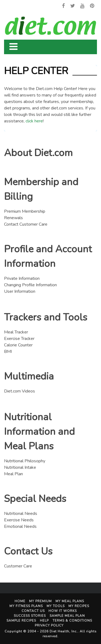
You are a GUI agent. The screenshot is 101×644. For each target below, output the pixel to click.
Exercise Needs (19, 520)
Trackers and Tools (46, 317)
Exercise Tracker (19, 339)
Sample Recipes (21, 621)
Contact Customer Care (26, 224)
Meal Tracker (16, 332)
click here (34, 121)
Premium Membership (25, 211)
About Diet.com (38, 153)
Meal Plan (13, 474)
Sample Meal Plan (67, 616)
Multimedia (29, 376)
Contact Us (28, 551)
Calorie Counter (18, 345)
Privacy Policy (49, 625)
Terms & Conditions (72, 621)
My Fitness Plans (26, 606)
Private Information (22, 278)
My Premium (40, 601)
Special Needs (35, 499)
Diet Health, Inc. (64, 631)
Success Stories (30, 616)
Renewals (13, 218)
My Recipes (79, 606)
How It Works (63, 611)
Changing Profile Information (30, 285)
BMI (8, 352)
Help (44, 621)
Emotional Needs (20, 526)
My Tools (56, 606)
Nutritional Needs (21, 514)
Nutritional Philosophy (25, 461)
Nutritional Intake (20, 467)
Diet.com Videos (20, 391)
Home (20, 601)
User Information (20, 291)
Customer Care (18, 566)
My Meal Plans (70, 601)
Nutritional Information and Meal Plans (39, 432)
